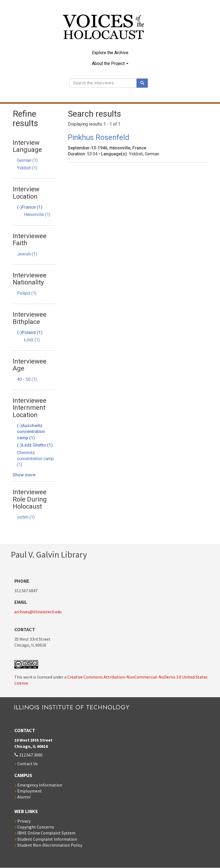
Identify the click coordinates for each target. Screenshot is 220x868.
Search (144, 83)
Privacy (24, 821)
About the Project (110, 63)
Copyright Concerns (36, 827)
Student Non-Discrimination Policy (50, 845)
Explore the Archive (110, 53)
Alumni (24, 797)
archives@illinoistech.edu (38, 612)
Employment (30, 791)
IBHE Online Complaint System (46, 833)
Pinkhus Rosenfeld (99, 137)
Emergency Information (40, 785)
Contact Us (28, 764)
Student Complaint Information (47, 839)
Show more (24, 475)
